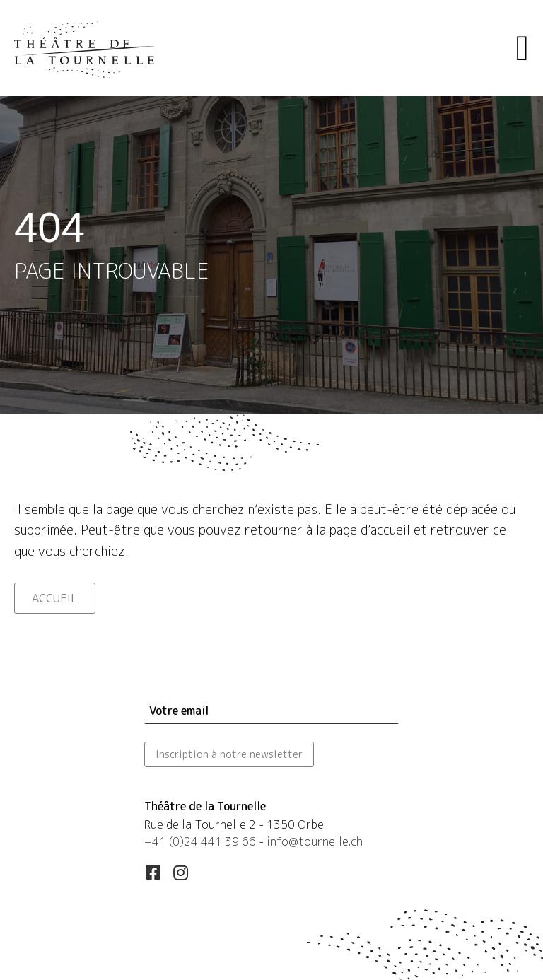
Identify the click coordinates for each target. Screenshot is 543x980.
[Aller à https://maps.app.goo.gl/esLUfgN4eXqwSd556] (271, 826)
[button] (153, 873)
